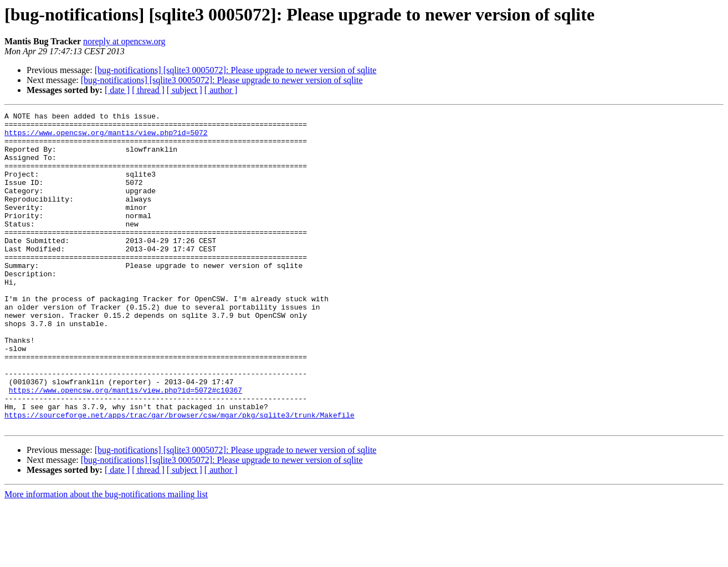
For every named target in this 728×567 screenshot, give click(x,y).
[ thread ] (148, 90)
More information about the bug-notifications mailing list (106, 557)
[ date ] (117, 90)
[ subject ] (184, 90)
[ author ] (221, 90)
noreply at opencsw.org (124, 41)
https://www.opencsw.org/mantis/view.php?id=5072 (106, 137)
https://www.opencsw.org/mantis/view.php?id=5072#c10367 (125, 446)
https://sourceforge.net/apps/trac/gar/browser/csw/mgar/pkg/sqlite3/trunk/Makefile (180, 476)
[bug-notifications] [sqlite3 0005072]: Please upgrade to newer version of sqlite (236, 70)
